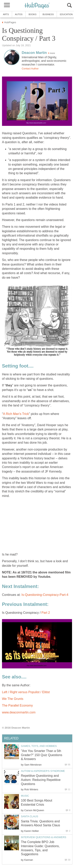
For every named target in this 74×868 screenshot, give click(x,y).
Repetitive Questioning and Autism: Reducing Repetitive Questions (41, 780)
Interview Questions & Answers (44, 837)
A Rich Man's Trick (16, 414)
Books (33, 14)
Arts (6, 14)
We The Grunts (13, 699)
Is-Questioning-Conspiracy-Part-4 (45, 595)
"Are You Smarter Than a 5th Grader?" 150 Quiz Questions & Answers (42, 755)
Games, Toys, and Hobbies (39, 746)
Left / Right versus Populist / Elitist (26, 692)
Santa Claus (30, 816)
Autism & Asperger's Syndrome (43, 771)
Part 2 (46, 613)
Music (25, 796)
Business (48, 14)
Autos (19, 14)
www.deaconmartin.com (19, 712)
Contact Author (30, 69)
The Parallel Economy (17, 705)
